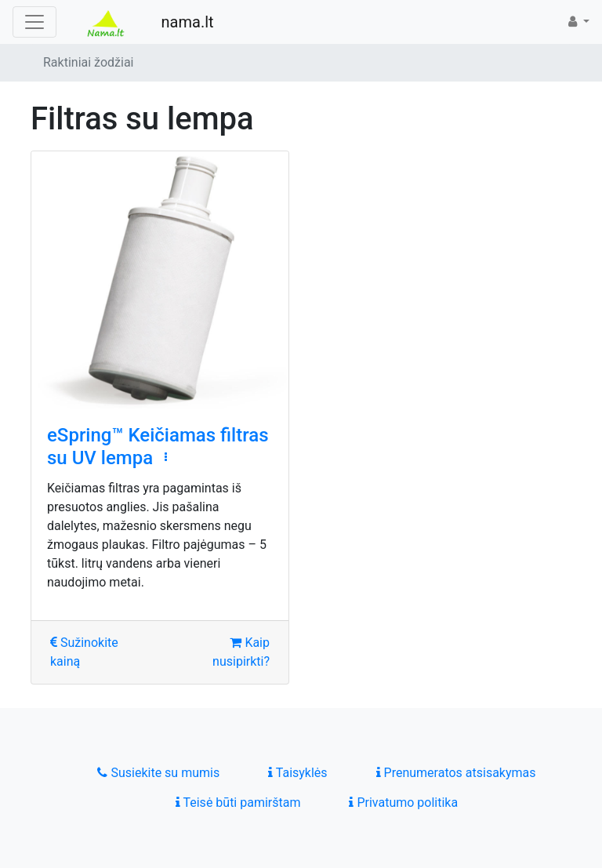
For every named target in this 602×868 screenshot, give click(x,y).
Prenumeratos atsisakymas (456, 773)
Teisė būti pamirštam (238, 803)
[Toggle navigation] (34, 22)
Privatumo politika (403, 803)
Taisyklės (297, 773)
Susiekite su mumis (158, 773)
